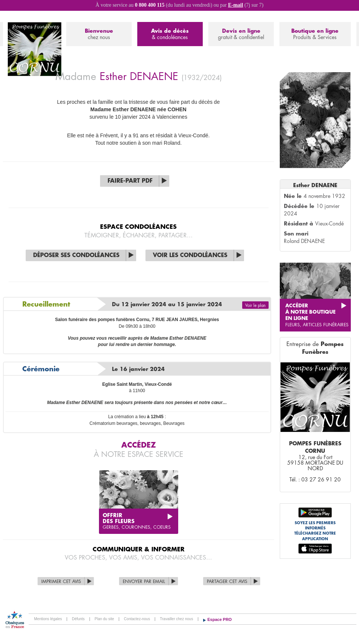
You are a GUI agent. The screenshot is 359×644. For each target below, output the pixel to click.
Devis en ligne (241, 34)
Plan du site (104, 619)
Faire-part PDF (130, 181)
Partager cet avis (227, 581)
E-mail (235, 5)
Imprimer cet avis (61, 581)
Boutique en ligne (315, 34)
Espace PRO (220, 619)
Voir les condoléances (190, 255)
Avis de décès (170, 34)
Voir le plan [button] (255, 306)
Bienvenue (99, 34)
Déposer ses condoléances (76, 255)
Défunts (78, 619)
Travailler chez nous (177, 619)
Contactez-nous (137, 619)
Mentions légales (48, 619)
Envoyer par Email (144, 581)
